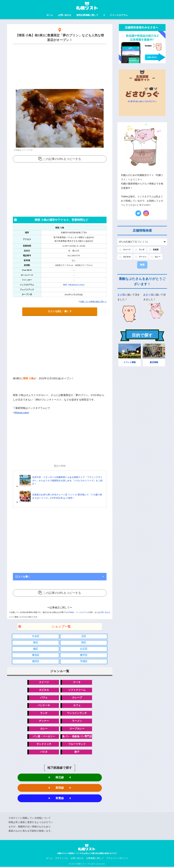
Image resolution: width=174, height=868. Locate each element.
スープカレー (77, 729)
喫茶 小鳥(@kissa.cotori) (74, 285)
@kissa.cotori (22, 413)
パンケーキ (44, 706)
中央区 (36, 636)
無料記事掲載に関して (87, 15)
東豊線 (60, 799)
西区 (84, 642)
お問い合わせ (65, 15)
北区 (84, 636)
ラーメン (77, 721)
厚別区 (36, 655)
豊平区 (84, 655)
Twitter (71, 612)
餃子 (77, 753)
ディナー (44, 721)
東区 (36, 642)
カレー (44, 729)
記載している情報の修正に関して (93, 302)
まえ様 (121, 295)
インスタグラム (119, 15)
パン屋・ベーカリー (44, 737)
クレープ (77, 698)
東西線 (60, 789)
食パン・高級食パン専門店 (77, 737)
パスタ (44, 753)
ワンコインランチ (77, 714)
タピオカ (44, 690)
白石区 (84, 649)
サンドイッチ (44, 745)
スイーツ (44, 682)
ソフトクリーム (77, 690)
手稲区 (84, 662)
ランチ (44, 714)
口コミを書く (23, 576)
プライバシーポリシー (117, 859)
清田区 (36, 662)
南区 (36, 649)
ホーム (50, 15)
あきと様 (148, 295)
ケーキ (77, 682)
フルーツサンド (77, 745)
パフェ (44, 698)
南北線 (60, 778)
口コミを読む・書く (60, 311)
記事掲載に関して (95, 859)
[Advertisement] (60, 66)
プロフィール (61, 859)
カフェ (77, 706)
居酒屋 (158, 250)
